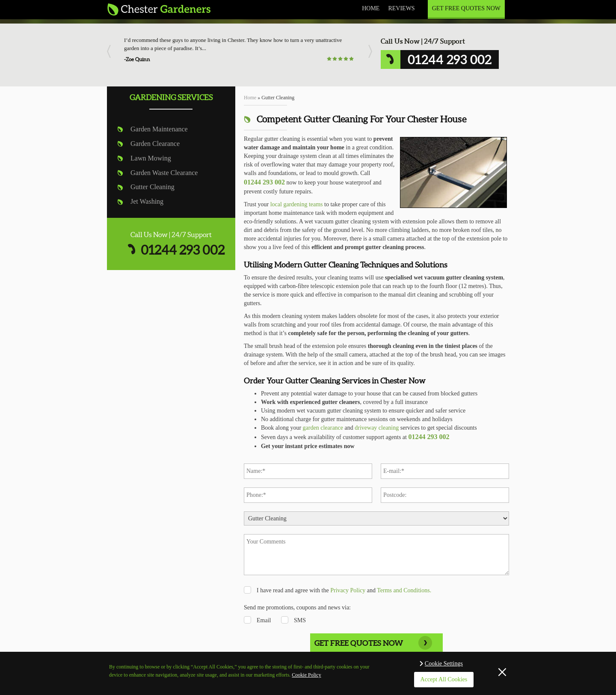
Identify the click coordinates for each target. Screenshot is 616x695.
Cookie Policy (306, 675)
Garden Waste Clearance (164, 173)
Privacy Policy (348, 590)
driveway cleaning (377, 428)
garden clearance (323, 428)
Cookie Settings (444, 664)
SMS (300, 620)
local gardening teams (297, 204)
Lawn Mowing (151, 158)
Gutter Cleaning (153, 187)
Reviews (401, 8)
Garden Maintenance (159, 129)
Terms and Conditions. (404, 590)
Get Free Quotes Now (466, 8)
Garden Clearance (155, 144)
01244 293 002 (183, 250)
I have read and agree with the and (344, 590)
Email (264, 620)
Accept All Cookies (444, 679)
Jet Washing (147, 201)
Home (371, 8)
